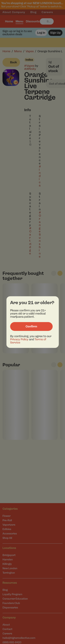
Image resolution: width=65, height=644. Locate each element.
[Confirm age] (31, 326)
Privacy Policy (19, 339)
